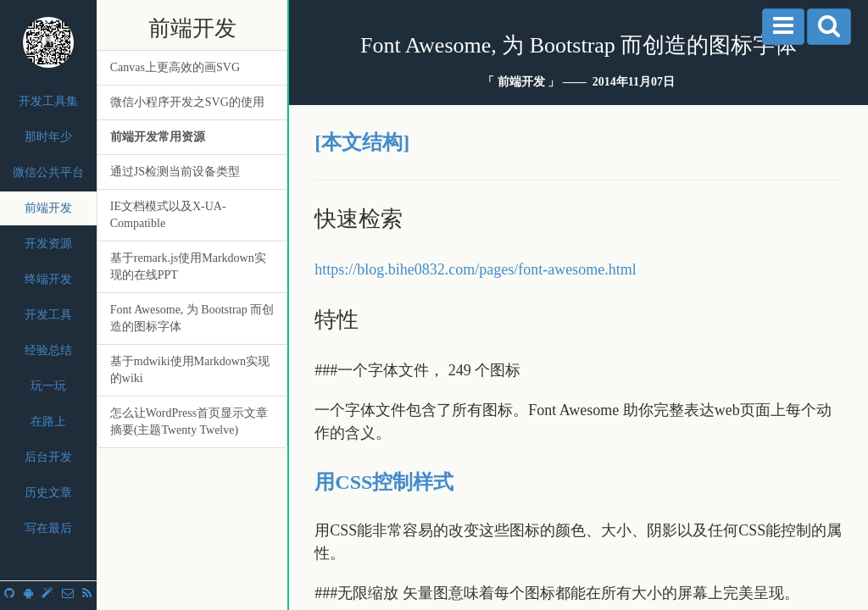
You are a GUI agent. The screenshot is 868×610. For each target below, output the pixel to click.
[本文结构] (362, 142)
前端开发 (48, 208)
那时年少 (48, 137)
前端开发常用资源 (158, 137)
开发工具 (48, 315)
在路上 (48, 421)
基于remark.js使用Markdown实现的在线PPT (188, 266)
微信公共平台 (48, 172)
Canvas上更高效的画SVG (175, 67)
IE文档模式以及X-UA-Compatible (168, 215)
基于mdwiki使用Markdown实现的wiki (190, 370)
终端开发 (48, 279)
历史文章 (48, 493)
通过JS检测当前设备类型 (175, 172)
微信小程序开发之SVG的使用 (187, 102)
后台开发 (48, 457)
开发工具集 (48, 101)
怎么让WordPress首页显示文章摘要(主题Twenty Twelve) (189, 421)
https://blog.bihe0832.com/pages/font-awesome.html (475, 269)
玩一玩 (48, 386)
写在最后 (48, 528)
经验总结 (48, 350)
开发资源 (48, 244)
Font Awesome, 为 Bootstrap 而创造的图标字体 (192, 318)
